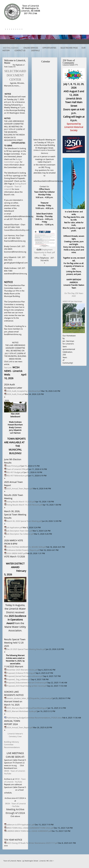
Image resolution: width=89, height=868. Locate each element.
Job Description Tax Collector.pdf (20, 534)
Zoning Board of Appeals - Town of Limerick (15, 186)
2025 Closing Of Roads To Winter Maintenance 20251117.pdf (32, 843)
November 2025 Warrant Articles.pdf (22, 670)
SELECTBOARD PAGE (69, 48)
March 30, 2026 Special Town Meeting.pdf (24, 521)
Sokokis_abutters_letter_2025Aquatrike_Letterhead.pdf (30, 698)
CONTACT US (20, 50)
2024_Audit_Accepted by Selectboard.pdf (24, 391)
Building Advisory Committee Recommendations (12, 745)
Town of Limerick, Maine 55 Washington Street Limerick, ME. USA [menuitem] (28, 861)
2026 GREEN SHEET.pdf (16, 553)
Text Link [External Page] (8, 368)
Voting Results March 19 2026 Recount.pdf (24, 505)
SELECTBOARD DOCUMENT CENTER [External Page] (15, 75)
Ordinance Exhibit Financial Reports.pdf (23, 550)
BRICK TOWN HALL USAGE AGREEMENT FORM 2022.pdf (30, 828)
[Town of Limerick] (22, 11)
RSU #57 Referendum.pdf (17, 476)
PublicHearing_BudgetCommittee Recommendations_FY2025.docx (34, 718)
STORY (7, 50)
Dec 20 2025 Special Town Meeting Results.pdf (26, 649)
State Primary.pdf (14, 466)
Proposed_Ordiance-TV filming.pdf (21, 673)
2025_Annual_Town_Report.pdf (20, 488)
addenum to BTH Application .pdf (21, 825)
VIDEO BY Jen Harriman (72, 301)
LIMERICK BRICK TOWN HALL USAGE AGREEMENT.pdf (29, 831)
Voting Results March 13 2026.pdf (21, 502)
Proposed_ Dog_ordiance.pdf (19, 679)
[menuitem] (5, 29)
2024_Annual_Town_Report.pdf (20, 727)
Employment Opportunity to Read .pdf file (44, 252)
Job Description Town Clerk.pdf (19, 531)
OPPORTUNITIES (49, 48)
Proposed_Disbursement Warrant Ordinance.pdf (27, 683)
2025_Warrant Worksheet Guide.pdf (22, 711)
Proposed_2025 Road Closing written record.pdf (27, 686)
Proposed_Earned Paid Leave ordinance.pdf (25, 676)
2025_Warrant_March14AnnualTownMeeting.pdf (27, 708)
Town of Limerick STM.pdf (17, 469)
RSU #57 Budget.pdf (15, 472)
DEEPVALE (36, 50)
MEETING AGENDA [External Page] (11, 48)
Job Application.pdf (15, 527)
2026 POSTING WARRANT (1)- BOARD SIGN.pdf (26, 547)
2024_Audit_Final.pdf (16, 394)
